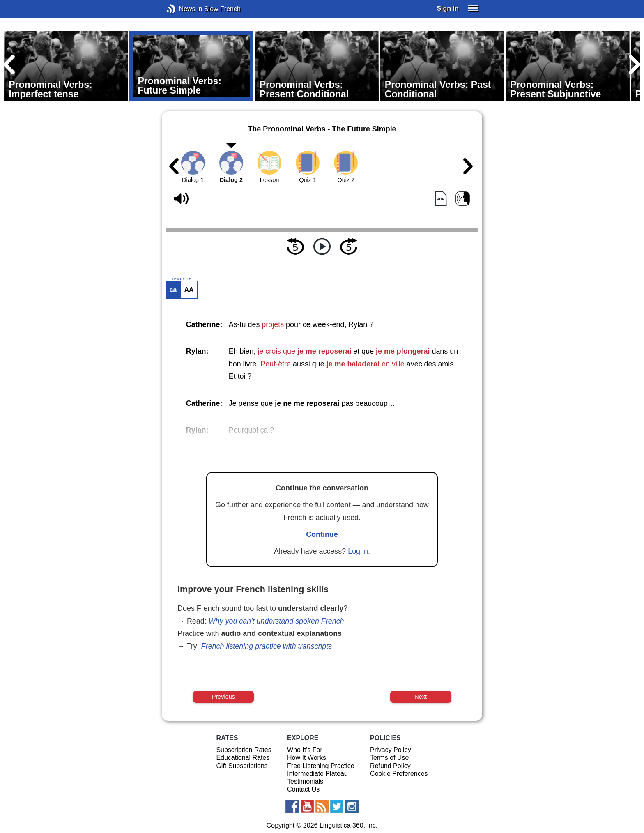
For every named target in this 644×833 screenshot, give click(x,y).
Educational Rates (243, 758)
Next (421, 697)
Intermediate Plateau (317, 774)
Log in (358, 551)
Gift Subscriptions (242, 766)
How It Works (307, 758)
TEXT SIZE (182, 279)
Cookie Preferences (399, 774)
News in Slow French (183, 9)
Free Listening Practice (321, 766)
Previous (223, 697)
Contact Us (303, 789)
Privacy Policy (391, 750)
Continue (322, 534)
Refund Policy (390, 766)
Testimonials (305, 781)
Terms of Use (389, 758)
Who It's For (305, 750)
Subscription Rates (244, 750)
